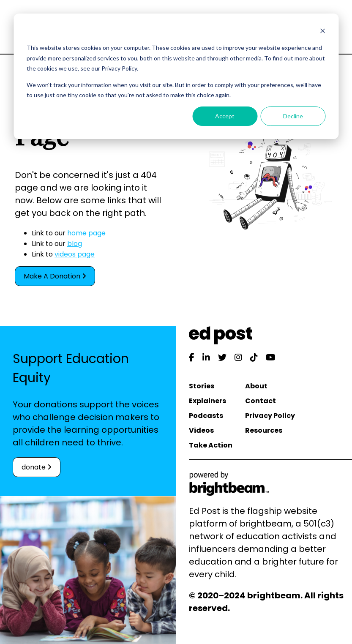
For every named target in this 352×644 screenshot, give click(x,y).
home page (86, 233)
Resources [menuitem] (264, 430)
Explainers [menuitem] (207, 401)
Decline (293, 116)
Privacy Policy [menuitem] (270, 416)
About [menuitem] (256, 386)
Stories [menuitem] (202, 386)
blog (75, 244)
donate (37, 467)
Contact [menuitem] (261, 401)
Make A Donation (55, 276)
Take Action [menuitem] (211, 445)
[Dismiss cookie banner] (322, 32)
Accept (225, 116)
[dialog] (176, 76)
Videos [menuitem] (201, 430)
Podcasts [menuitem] (206, 416)
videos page (75, 254)
